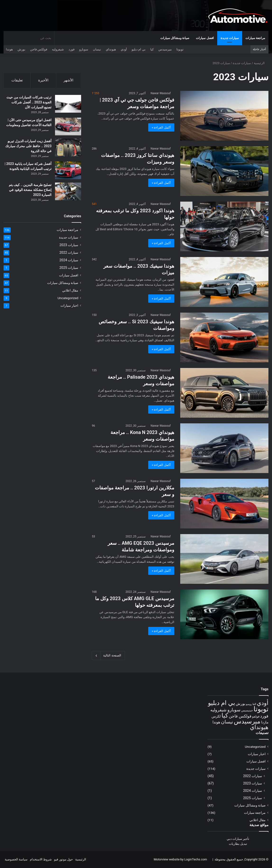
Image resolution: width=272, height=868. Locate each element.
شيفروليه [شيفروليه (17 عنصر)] (218, 710)
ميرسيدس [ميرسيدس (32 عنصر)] (247, 721)
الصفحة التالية (108, 655)
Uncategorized (68, 299)
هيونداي (111, 49)
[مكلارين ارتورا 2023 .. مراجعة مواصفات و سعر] (224, 504)
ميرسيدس (165, 49)
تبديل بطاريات (238, 844)
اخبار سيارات (69, 306)
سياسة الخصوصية (16, 859)
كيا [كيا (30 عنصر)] (225, 715)
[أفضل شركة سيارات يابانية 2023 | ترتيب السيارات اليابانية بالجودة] (68, 171)
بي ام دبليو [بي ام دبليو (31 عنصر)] (221, 703)
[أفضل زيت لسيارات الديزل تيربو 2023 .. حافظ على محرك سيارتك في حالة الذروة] (68, 148)
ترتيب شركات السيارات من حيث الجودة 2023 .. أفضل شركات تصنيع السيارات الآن (29, 103)
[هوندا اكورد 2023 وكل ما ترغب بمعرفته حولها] (224, 226)
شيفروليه (58, 49)
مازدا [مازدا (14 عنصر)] (265, 722)
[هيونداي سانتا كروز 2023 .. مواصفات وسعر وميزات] (224, 171)
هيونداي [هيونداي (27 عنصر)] (259, 727)
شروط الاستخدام (41, 859)
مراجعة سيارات (255, 38)
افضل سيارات (205, 38)
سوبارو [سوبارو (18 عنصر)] (234, 710)
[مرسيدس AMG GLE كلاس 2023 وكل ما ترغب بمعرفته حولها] (224, 614)
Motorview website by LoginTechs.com (180, 859)
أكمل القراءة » (161, 127)
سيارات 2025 (69, 268)
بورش (21, 49)
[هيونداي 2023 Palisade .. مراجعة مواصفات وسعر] (224, 393)
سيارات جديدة (230, 38)
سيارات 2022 (69, 253)
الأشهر (68, 80)
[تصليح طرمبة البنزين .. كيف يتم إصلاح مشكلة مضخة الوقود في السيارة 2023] (68, 192)
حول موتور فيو (63, 859)
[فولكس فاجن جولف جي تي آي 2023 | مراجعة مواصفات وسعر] (224, 116)
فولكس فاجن (39, 49)
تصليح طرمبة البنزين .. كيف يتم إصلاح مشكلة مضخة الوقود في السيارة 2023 (30, 190)
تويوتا (180, 49)
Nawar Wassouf (161, 93)
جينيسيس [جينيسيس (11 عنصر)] (247, 710)
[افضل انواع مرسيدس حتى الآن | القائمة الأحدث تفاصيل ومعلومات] (68, 127)
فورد (71, 49)
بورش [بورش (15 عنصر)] (240, 704)
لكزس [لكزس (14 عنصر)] (216, 716)
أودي (124, 49)
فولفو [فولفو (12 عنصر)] (256, 716)
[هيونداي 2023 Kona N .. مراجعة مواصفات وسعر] (224, 448)
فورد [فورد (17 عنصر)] (264, 716)
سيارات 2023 (69, 246)
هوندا (9, 49)
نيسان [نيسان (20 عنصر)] (227, 722)
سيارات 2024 (69, 261)
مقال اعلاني (70, 291)
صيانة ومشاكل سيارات (175, 38)
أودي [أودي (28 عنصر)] (263, 703)
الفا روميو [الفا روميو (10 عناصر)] (251, 704)
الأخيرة (43, 80)
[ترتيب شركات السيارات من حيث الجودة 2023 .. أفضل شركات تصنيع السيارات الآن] (68, 104)
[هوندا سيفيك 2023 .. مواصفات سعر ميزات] (224, 282)
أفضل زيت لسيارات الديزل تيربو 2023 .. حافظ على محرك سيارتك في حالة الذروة (28, 147)
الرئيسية (261, 63)
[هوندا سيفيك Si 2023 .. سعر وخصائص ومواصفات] (224, 337)
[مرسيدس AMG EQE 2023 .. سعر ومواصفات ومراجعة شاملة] (224, 559)
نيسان (97, 49)
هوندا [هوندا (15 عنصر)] (216, 722)
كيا (152, 49)
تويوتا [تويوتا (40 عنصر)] (261, 709)
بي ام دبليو (138, 49)
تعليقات (17, 80)
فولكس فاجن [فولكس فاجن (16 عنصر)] (240, 716)
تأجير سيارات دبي (238, 839)
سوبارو (84, 49)
